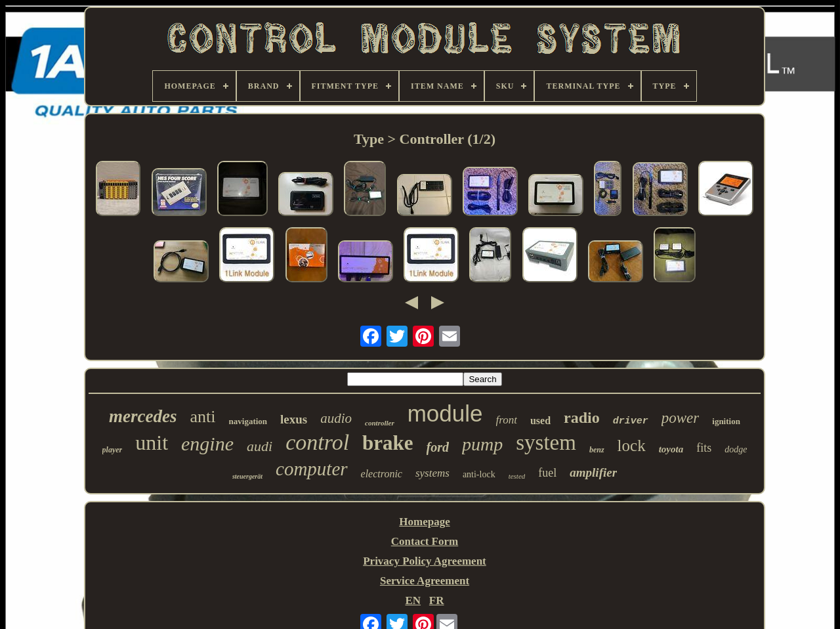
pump (482, 444)
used (540, 421)
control (317, 442)
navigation (248, 421)
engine (207, 444)
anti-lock (479, 474)
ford (438, 447)
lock (632, 445)
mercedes (143, 416)
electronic (382, 474)
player (113, 450)
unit (152, 443)
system (546, 443)
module (445, 413)
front (507, 420)
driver (631, 421)
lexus (294, 419)
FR (437, 600)
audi (260, 446)
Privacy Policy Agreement (425, 561)
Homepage (424, 522)
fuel (547, 473)
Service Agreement (425, 581)
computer (312, 469)
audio (336, 418)
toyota (671, 449)
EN (413, 600)
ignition (726, 421)
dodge (736, 449)
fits (704, 448)
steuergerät (247, 476)
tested (517, 476)
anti (203, 417)
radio (582, 418)
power (681, 418)
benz (597, 450)
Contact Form (425, 541)
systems (432, 473)
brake (388, 443)
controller (380, 423)
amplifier (593, 472)
